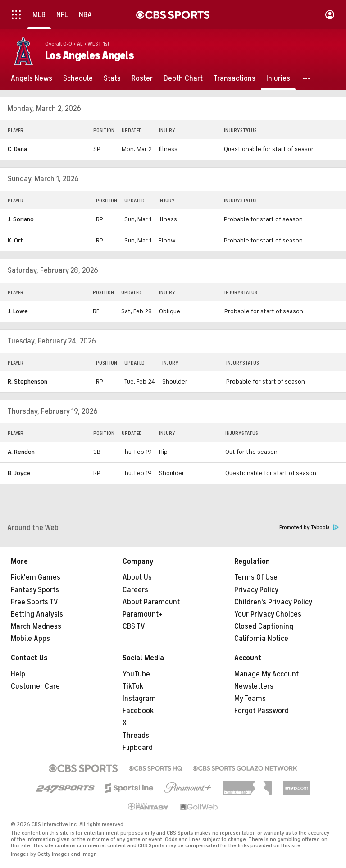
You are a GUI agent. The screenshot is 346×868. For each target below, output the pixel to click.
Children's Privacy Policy (273, 602)
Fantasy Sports (35, 590)
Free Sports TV (34, 602)
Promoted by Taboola (309, 528)
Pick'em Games (36, 577)
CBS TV (134, 626)
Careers (135, 590)
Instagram (139, 699)
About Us (137, 577)
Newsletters (254, 686)
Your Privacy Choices (268, 614)
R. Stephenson (27, 381)
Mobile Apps (30, 639)
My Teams (250, 699)
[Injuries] (278, 78)
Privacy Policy (256, 590)
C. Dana (17, 149)
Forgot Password (262, 711)
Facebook (138, 711)
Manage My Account (266, 674)
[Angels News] (32, 78)
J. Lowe (18, 311)
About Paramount (151, 602)
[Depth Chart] (183, 78)
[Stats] (112, 78)
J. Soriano (21, 219)
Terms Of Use (256, 577)
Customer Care (35, 686)
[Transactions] (234, 78)
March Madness (36, 626)
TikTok (133, 686)
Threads (136, 736)
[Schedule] (78, 78)
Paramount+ (143, 614)
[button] (307, 78)
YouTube (136, 674)
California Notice (261, 639)
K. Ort (15, 240)
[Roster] (142, 78)
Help (18, 674)
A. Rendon (21, 452)
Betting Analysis (37, 614)
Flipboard (138, 748)
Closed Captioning (264, 626)
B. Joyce (19, 473)
